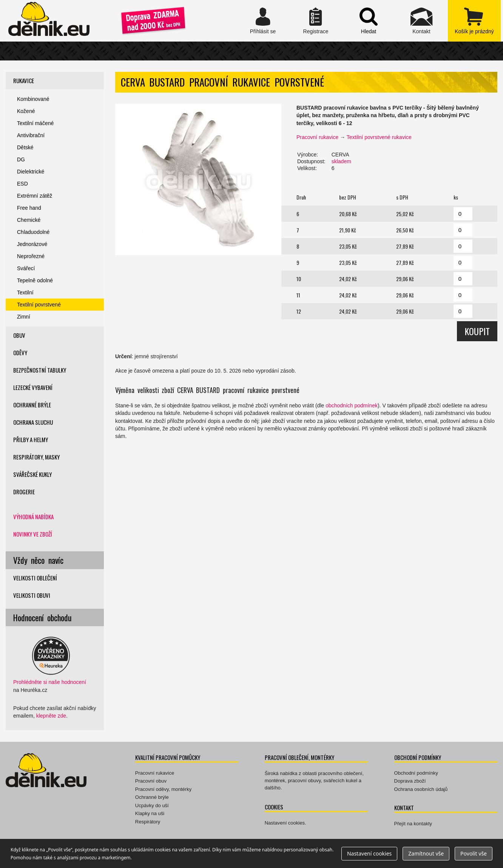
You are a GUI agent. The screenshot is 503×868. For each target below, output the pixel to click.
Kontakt (421, 21)
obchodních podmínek (352, 405)
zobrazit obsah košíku (474, 21)
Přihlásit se (263, 21)
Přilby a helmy (31, 439)
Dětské (25, 147)
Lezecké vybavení (33, 387)
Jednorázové (32, 244)
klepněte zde (51, 716)
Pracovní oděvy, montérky (163, 789)
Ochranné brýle (32, 405)
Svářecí (26, 268)
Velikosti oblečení (35, 578)
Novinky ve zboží (33, 534)
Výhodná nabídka (33, 517)
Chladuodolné (33, 232)
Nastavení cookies (285, 823)
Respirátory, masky (36, 457)
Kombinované (33, 99)
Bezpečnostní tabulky (40, 370)
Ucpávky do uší (152, 805)
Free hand (29, 208)
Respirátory (148, 822)
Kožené (26, 111)
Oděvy (20, 353)
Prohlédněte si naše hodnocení (50, 682)
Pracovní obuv (151, 781)
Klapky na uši (150, 813)
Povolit (474, 853)
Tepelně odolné (35, 280)
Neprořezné (31, 256)
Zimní (24, 317)
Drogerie (24, 492)
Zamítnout (426, 853)
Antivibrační (31, 135)
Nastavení (369, 853)
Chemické (29, 220)
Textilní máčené (35, 123)
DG (21, 159)
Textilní (25, 292)
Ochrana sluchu (33, 422)
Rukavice (24, 80)
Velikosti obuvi (32, 595)
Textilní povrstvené (39, 305)
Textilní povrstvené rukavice (379, 137)
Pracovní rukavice (317, 137)
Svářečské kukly (32, 474)
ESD (22, 184)
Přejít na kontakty (413, 824)
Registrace (316, 21)
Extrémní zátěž (35, 196)
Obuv (19, 335)
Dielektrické (31, 172)
